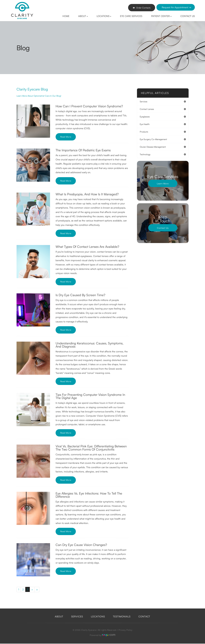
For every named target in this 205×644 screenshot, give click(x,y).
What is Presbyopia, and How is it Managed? (87, 194)
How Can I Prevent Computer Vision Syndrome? (89, 106)
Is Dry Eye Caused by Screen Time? (80, 295)
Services (77, 617)
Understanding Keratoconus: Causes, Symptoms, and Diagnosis (89, 345)
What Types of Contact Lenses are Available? (87, 247)
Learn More (163, 183)
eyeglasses (146, 117)
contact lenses (148, 109)
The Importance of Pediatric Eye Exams (83, 150)
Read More (67, 137)
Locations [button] (104, 16)
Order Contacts (142, 8)
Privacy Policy (125, 630)
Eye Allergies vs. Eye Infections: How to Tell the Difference (89, 495)
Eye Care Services (131, 16)
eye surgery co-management (155, 139)
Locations (98, 617)
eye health (146, 124)
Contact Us (188, 16)
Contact (144, 617)
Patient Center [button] (161, 16)
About (59, 617)
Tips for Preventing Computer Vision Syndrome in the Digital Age (90, 396)
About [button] (83, 16)
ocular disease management (154, 147)
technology (146, 154)
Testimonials (122, 617)
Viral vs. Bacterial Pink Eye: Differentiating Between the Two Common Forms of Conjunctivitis (91, 448)
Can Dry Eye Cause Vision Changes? (81, 545)
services (145, 102)
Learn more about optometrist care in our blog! (42, 96)
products (145, 132)
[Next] (33, 590)
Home (66, 16)
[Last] (38, 590)
